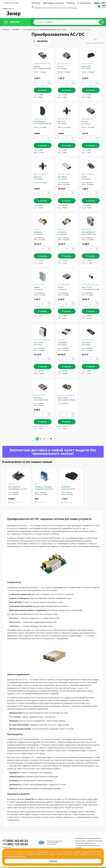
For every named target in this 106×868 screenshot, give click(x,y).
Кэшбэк (71, 3)
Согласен (53, 861)
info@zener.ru (8, 9)
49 (51, 439)
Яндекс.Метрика (43, 852)
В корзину (43, 90)
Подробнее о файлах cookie (15, 856)
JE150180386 (65, 487)
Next (82, 464)
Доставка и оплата (54, 3)
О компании (84, 3)
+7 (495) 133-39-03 (10, 3)
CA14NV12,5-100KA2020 (43, 487)
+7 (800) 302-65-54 (15, 841)
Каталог (36, 3)
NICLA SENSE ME (14, 487)
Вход (96, 3)
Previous (77, 464)
